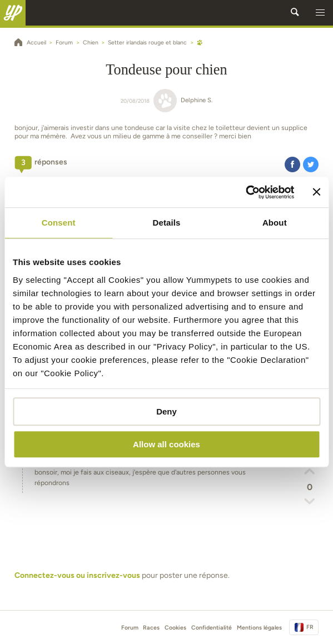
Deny (166, 411)
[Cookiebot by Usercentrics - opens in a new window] (246, 192)
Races (151, 628)
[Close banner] (316, 192)
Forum (130, 628)
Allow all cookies (166, 444)
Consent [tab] (59, 223)
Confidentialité (212, 628)
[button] (320, 13)
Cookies (175, 628)
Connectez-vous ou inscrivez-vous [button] (77, 575)
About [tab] (275, 223)
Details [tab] (167, 223)
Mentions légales (259, 628)
